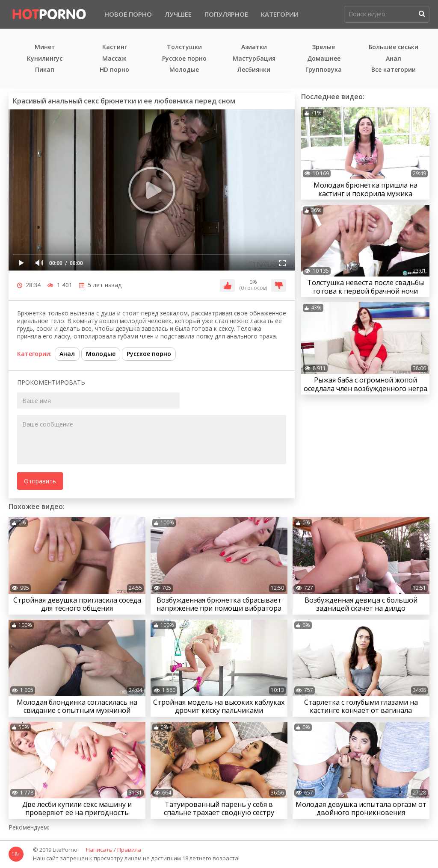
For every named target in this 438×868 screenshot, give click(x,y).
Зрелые (324, 47)
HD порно (114, 70)
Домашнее (324, 59)
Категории (280, 14)
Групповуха (324, 70)
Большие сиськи (394, 47)
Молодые (184, 70)
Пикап (45, 70)
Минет (45, 47)
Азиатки (254, 47)
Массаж (114, 59)
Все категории (394, 70)
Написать (99, 850)
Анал (394, 59)
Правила (129, 850)
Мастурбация (254, 59)
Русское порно (184, 59)
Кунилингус (45, 59)
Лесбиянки (254, 70)
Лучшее (178, 14)
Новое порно (128, 14)
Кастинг (115, 47)
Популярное (226, 14)
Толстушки (184, 47)
